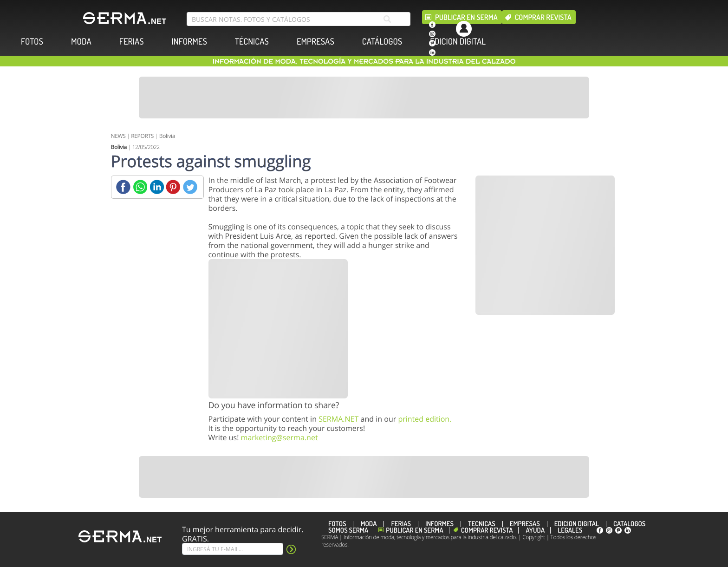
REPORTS (142, 136)
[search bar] (299, 19)
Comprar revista (543, 17)
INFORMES (189, 42)
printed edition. (425, 419)
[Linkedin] (157, 187)
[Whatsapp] (140, 187)
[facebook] (432, 25)
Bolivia (167, 136)
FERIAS (132, 42)
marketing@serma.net (279, 437)
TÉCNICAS (252, 42)
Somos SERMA (348, 530)
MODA (81, 42)
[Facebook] (123, 187)
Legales (570, 530)
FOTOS (32, 42)
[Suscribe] (233, 549)
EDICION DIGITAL (458, 42)
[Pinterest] (173, 187)
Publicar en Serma (466, 17)
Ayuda (535, 530)
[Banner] (364, 98)
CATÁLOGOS (382, 42)
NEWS (118, 136)
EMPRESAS (315, 42)
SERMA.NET (338, 419)
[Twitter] (190, 187)
